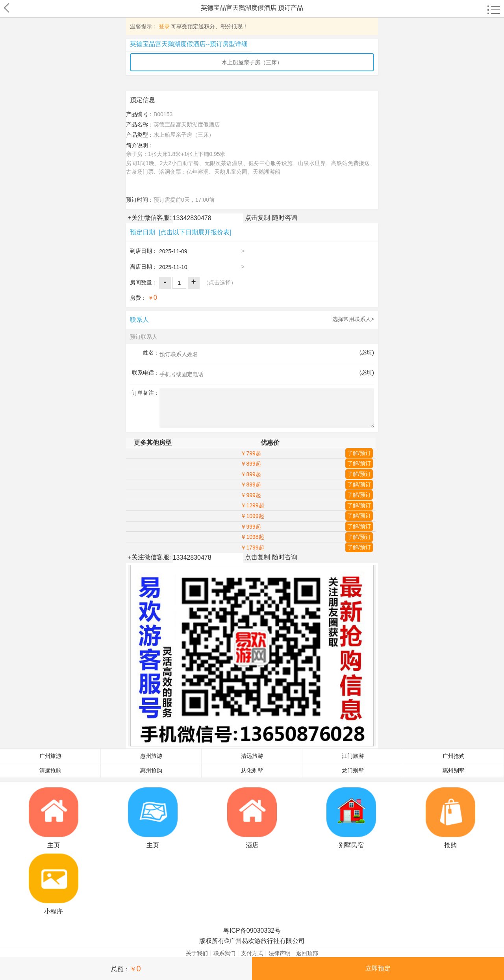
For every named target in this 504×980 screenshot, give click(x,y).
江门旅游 (353, 756)
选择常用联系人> (353, 319)
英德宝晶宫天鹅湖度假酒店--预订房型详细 (189, 44)
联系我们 (224, 953)
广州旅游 (50, 756)
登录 (164, 26)
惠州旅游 (151, 756)
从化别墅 (252, 771)
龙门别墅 (353, 771)
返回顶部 (307, 953)
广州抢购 (454, 756)
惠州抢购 (151, 771)
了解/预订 (359, 453)
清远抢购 (50, 771)
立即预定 (378, 968)
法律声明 (280, 953)
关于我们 (197, 953)
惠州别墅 (454, 771)
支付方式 (252, 953)
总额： (126, 969)
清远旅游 (252, 756)
